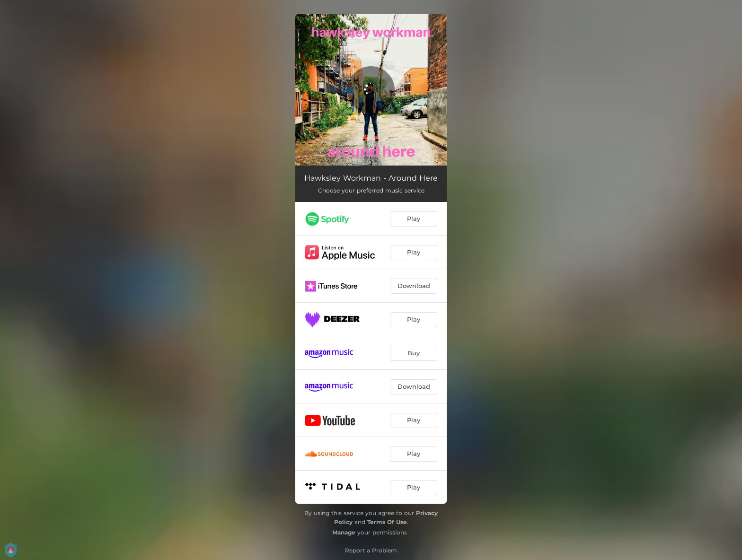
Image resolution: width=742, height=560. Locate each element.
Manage (344, 532)
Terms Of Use (387, 522)
